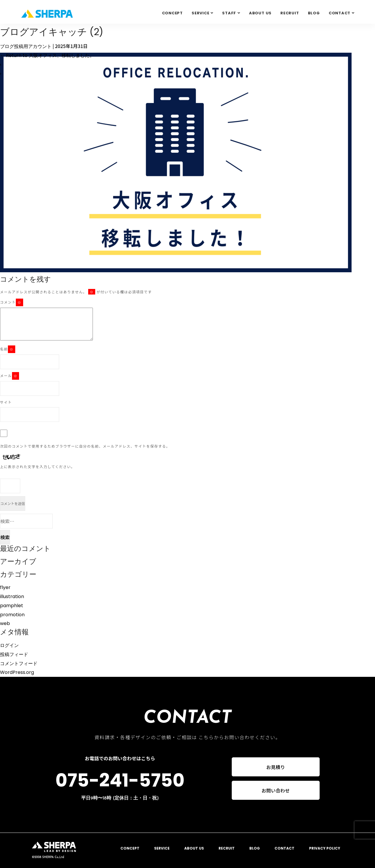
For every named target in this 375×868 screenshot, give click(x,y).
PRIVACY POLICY (325, 848)
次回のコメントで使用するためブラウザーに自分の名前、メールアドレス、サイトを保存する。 (85, 446)
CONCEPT (172, 13)
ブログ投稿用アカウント (26, 46)
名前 (8, 349)
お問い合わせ (276, 791)
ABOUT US (260, 13)
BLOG (314, 13)
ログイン (9, 645)
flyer (5, 587)
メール (10, 376)
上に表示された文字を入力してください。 (37, 466)
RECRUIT (290, 13)
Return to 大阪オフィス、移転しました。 (47, 55)
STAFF (229, 13)
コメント (12, 302)
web (5, 623)
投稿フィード (14, 654)
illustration (12, 596)
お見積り (276, 767)
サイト (6, 402)
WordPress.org (17, 672)
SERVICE (200, 13)
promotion (12, 615)
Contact (340, 13)
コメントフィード (19, 664)
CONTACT (284, 848)
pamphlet (12, 606)
